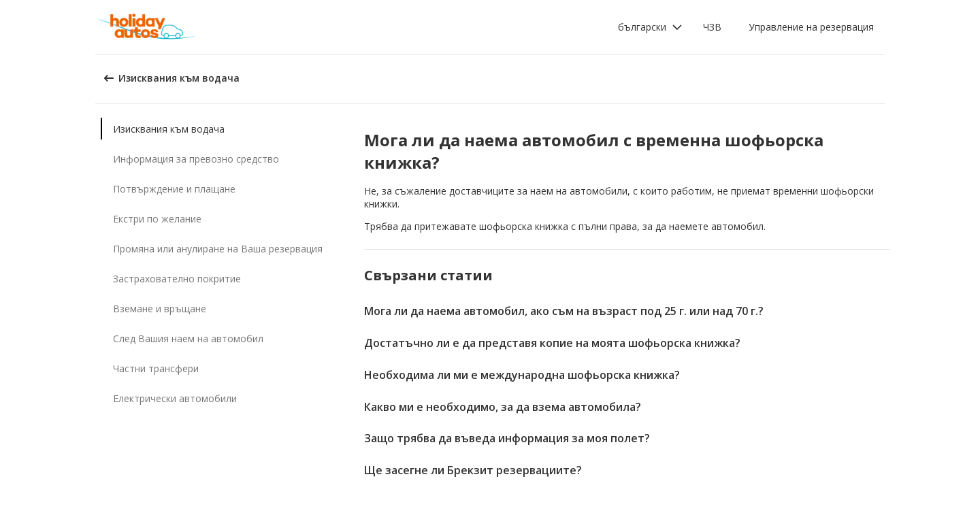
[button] (650, 27)
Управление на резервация (811, 27)
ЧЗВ (712, 27)
